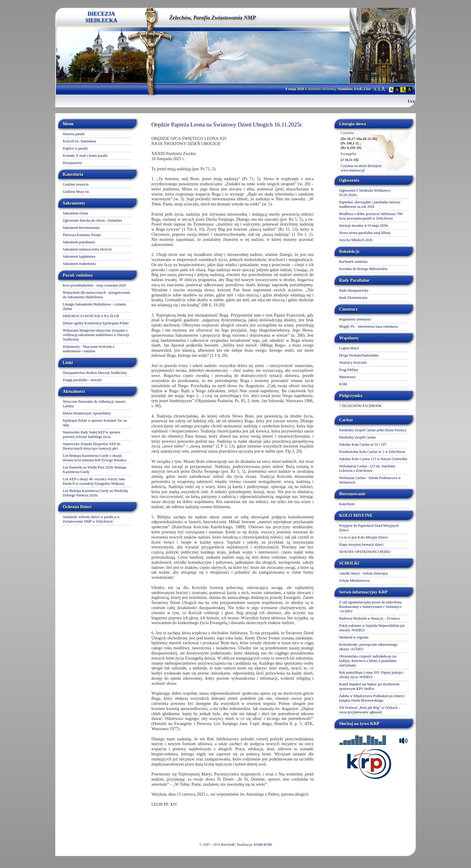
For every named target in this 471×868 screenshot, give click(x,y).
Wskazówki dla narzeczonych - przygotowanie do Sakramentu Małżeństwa (97, 295)
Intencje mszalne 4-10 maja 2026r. (364, 226)
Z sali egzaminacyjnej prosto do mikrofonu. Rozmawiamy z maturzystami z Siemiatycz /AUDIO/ (371, 607)
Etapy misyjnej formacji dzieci (361, 545)
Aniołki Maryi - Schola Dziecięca (363, 573)
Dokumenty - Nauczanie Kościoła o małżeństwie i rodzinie (89, 349)
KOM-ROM (263, 845)
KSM (343, 384)
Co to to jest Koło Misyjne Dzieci (363, 537)
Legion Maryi (349, 348)
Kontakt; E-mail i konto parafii (85, 156)
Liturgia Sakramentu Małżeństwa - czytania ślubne (94, 307)
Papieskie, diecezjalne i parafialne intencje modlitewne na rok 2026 (370, 204)
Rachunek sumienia (353, 262)
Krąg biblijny (349, 370)
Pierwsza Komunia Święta (82, 235)
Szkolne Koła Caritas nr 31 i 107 (363, 445)
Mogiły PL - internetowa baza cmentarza (369, 326)
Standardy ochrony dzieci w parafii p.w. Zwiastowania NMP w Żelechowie (92, 519)
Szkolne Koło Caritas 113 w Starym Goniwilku (373, 459)
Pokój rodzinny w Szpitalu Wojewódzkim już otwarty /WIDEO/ (372, 628)
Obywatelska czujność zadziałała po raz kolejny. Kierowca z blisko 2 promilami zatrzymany (368, 661)
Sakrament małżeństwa (79, 264)
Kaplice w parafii (75, 148)
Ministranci (347, 377)
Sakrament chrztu (75, 213)
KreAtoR (228, 845)
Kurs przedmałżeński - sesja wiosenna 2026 (94, 285)
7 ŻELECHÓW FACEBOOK (360, 406)
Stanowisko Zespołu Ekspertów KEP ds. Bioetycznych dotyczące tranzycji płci (92, 446)
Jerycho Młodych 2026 (356, 240)
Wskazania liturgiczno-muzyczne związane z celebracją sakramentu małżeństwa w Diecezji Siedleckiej (96, 335)
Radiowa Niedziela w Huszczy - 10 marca (369, 618)
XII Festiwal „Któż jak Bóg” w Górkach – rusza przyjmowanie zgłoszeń (370, 710)
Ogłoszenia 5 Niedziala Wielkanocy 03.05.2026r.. (365, 193)
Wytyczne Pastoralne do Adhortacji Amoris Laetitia (94, 404)
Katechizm (347, 504)
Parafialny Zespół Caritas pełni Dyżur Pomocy (373, 430)
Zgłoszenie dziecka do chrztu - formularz (93, 220)
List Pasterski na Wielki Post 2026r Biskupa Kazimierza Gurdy (94, 470)
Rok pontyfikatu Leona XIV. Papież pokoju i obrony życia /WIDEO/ (371, 675)
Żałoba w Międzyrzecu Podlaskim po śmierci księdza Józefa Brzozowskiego (372, 698)
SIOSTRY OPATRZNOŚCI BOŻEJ (365, 552)
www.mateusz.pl (353, 170)
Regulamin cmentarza (355, 319)
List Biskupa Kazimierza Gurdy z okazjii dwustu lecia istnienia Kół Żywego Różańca (95, 458)
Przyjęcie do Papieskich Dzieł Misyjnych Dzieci (369, 528)
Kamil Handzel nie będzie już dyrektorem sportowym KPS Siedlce (369, 686)
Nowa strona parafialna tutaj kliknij (365, 233)
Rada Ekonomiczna (353, 298)
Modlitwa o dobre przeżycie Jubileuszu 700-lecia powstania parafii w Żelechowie (371, 216)
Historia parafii (74, 134)
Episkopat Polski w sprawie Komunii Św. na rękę (95, 423)
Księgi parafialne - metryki (82, 380)
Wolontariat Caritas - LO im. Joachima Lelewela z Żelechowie (367, 468)
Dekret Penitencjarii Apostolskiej (87, 413)
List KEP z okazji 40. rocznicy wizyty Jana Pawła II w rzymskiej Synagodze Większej (94, 481)
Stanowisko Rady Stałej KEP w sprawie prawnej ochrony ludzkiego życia (92, 434)
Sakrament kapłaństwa (79, 256)
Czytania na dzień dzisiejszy (361, 166)
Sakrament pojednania (79, 242)
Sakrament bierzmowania (81, 228)
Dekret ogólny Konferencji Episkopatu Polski (96, 323)
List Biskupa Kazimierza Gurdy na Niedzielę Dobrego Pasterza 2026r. (95, 493)
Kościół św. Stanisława (79, 141)
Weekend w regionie (354, 637)
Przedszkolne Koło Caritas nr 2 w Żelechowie (372, 452)
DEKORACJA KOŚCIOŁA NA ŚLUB (91, 316)
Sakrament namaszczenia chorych (87, 249)
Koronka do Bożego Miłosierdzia (363, 269)
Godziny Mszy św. (76, 192)
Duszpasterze (72, 163)
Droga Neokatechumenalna (359, 355)
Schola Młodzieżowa (354, 581)
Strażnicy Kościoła (353, 363)
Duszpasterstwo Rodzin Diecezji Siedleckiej (95, 373)
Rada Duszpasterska (354, 290)
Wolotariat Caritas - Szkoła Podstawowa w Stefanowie (370, 480)
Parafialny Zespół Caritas (357, 437)
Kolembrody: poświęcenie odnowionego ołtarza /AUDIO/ (368, 647)
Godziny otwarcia (76, 184)
